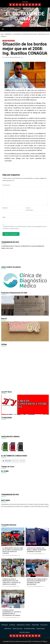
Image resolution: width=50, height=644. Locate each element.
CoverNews (35, 641)
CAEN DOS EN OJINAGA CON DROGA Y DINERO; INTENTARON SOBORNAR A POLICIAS (36, 550)
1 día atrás (6, 586)
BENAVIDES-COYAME (23, 625)
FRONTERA (35, 625)
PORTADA (5, 625)
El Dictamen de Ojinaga (25, 16)
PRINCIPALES (11, 41)
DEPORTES (8, 629)
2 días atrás (31, 586)
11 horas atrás (31, 554)
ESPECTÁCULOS (17, 629)
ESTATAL (29, 544)
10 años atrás (7, 57)
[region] (25, 280)
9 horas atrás (7, 555)
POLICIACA (40, 575)
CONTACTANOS (24, 632)
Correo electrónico (30, 209)
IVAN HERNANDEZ (16, 57)
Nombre (5, 208)
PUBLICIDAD (41, 629)
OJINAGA (5, 41)
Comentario (7, 185)
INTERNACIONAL (29, 629)
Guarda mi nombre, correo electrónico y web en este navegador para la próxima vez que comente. (25, 227)
